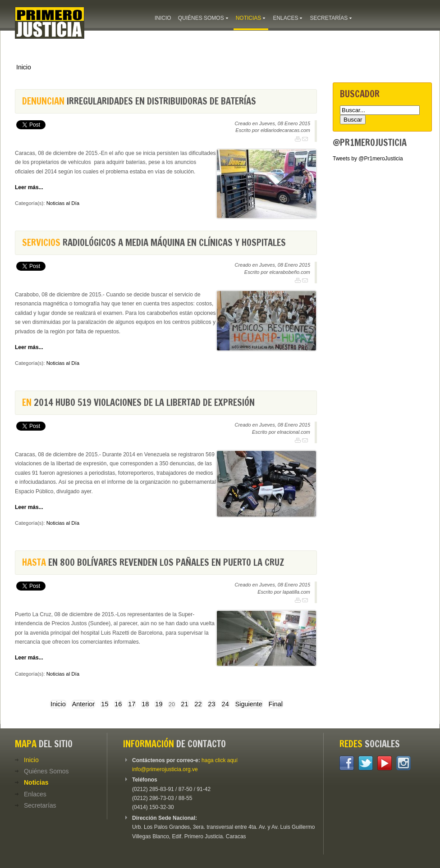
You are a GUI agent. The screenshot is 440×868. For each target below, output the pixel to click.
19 (159, 704)
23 (212, 704)
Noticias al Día (63, 203)
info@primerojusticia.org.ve (165, 769)
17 (132, 704)
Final (276, 704)
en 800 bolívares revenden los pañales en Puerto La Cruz (153, 562)
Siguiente (249, 704)
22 (198, 704)
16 (118, 704)
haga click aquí (220, 760)
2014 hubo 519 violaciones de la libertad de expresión (138, 402)
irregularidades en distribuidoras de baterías (139, 101)
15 (105, 704)
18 (145, 704)
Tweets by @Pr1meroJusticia (368, 159)
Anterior (83, 704)
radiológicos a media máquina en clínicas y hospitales (154, 243)
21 (185, 704)
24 (225, 704)
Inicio (24, 67)
